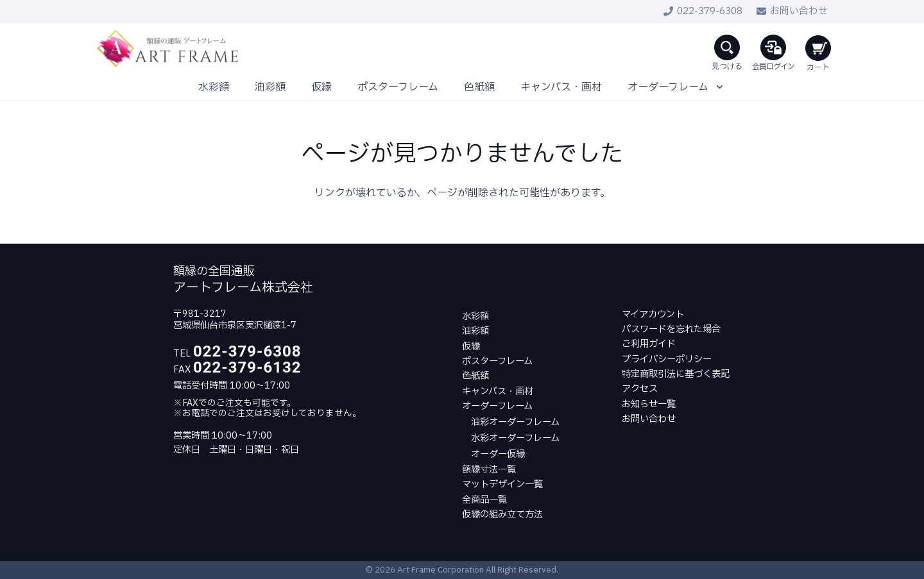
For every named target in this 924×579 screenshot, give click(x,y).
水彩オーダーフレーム (515, 438)
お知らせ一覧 (649, 404)
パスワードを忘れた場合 (671, 329)
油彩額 (475, 331)
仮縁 (471, 347)
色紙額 (475, 376)
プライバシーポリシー (667, 359)
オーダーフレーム (497, 406)
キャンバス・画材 (498, 391)
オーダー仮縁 (498, 454)
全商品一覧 (484, 500)
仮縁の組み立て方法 (502, 515)
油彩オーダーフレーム (515, 422)
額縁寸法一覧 (489, 470)
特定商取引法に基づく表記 (676, 374)
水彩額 (475, 316)
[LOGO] (169, 49)
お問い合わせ (649, 419)
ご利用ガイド (649, 344)
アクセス (640, 389)
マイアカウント (653, 315)
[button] (727, 49)
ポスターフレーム (497, 361)
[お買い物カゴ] (817, 49)
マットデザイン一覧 (502, 484)
